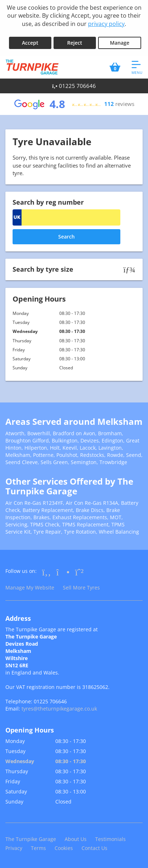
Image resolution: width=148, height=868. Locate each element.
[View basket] (115, 67)
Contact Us (94, 848)
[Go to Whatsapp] (79, 572)
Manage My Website (30, 587)
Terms (38, 848)
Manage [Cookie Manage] (120, 43)
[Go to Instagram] (63, 572)
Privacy (14, 848)
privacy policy (106, 24)
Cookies (64, 848)
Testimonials (110, 839)
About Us (76, 839)
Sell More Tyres (81, 587)
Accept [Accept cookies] (30, 43)
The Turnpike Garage (31, 839)
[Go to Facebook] (47, 572)
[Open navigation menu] (137, 67)
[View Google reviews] (74, 104)
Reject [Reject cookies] (75, 43)
